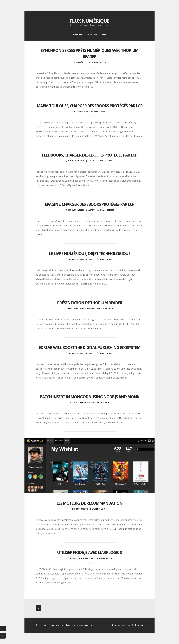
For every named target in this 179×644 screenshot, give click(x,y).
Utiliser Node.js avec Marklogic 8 (89, 552)
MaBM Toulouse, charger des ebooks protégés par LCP (90, 106)
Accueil (78, 34)
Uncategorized (107, 161)
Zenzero (75, 625)
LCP (105, 62)
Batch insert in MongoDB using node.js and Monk (89, 397)
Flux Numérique (89, 21)
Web (106, 509)
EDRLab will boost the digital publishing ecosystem (89, 347)
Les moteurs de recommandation (89, 503)
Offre (103, 34)
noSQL (106, 402)
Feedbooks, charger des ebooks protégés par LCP (89, 155)
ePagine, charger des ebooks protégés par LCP (89, 204)
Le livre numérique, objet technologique (90, 253)
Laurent (95, 62)
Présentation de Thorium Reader (90, 303)
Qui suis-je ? (91, 34)
